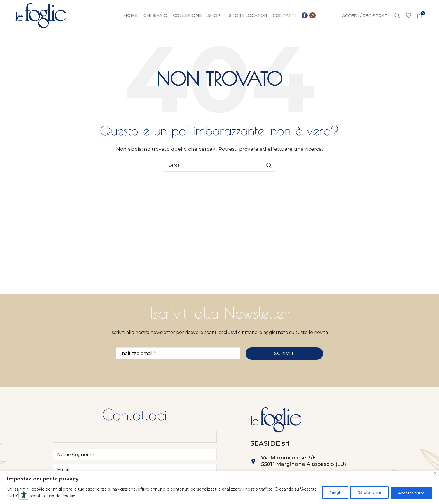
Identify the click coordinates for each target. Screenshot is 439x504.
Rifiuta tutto (367, 493)
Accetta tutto (411, 493)
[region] (219, 487)
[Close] (435, 473)
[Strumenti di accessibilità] (24, 495)
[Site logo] (41, 16)
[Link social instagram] (312, 16)
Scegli (330, 493)
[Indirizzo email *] (178, 355)
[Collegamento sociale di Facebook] (305, 16)
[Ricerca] (397, 16)
